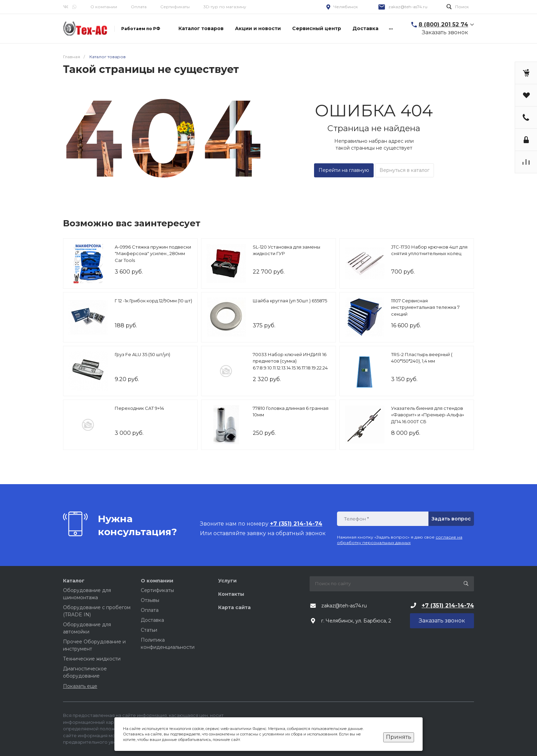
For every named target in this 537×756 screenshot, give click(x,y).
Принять (399, 737)
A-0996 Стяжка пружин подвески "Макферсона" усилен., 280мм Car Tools (153, 254)
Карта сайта (234, 607)
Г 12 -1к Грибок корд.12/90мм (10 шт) (153, 301)
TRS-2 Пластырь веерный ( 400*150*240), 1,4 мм (422, 358)
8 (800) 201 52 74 (443, 24)
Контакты (231, 594)
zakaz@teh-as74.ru (408, 7)
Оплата (139, 7)
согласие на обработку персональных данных (400, 540)
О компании (104, 7)
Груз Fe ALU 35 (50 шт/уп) (142, 354)
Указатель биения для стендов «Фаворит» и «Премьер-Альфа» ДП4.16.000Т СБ (428, 415)
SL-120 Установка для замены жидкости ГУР (286, 250)
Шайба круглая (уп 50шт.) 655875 (290, 301)
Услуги (227, 581)
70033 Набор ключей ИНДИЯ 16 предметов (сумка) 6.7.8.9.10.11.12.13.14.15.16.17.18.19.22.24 (290, 361)
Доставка (152, 620)
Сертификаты (175, 7)
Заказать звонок (445, 32)
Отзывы (150, 600)
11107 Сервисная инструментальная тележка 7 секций (425, 307)
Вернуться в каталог (404, 170)
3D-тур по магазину (225, 7)
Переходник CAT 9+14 (139, 408)
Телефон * (356, 519)
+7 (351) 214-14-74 (448, 606)
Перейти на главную (344, 170)
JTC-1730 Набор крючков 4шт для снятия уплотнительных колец (429, 250)
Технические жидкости (92, 659)
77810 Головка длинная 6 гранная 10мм (291, 412)
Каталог (74, 581)
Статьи (149, 630)
